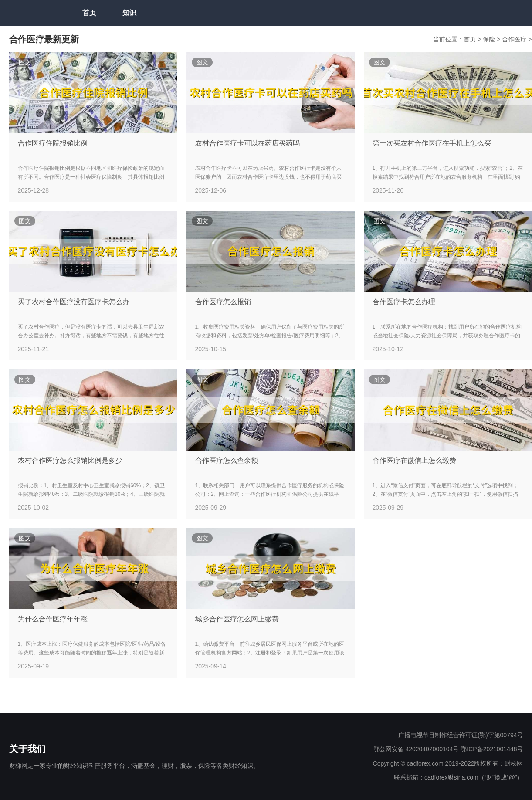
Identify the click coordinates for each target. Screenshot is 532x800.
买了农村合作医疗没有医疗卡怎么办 (74, 302)
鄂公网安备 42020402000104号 (416, 749)
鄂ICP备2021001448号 (492, 749)
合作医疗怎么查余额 (227, 460)
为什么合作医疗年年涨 (53, 619)
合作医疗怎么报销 (223, 302)
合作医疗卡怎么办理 (404, 302)
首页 (89, 13)
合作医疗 (515, 39)
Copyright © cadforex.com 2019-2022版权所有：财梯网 (448, 763)
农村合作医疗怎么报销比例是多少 (70, 460)
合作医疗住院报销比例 (53, 143)
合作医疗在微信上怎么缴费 (414, 460)
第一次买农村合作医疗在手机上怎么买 (432, 143)
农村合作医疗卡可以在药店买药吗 (247, 143)
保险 (490, 39)
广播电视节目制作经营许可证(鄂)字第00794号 (461, 735)
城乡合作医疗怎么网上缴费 (237, 619)
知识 (129, 13)
